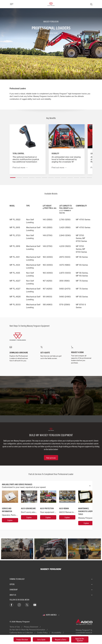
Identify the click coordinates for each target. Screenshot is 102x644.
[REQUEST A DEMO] (82, 355)
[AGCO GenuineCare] (29, 517)
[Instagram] (19, 605)
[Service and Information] (10, 520)
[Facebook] (11, 605)
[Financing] (18, 549)
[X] (27, 605)
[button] (13, 177)
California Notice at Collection (21, 633)
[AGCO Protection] (48, 517)
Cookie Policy (42, 633)
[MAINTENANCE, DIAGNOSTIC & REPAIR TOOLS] (86, 523)
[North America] (51, 615)
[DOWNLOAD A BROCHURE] (20, 354)
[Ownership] (51, 549)
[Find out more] (51, 458)
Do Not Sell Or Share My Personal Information (27, 630)
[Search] (91, 4)
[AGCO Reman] (67, 517)
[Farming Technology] (84, 549)
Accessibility (56, 633)
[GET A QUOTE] (51, 353)
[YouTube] (35, 605)
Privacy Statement (31, 627)
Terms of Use (15, 627)
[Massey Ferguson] (51, 4)
